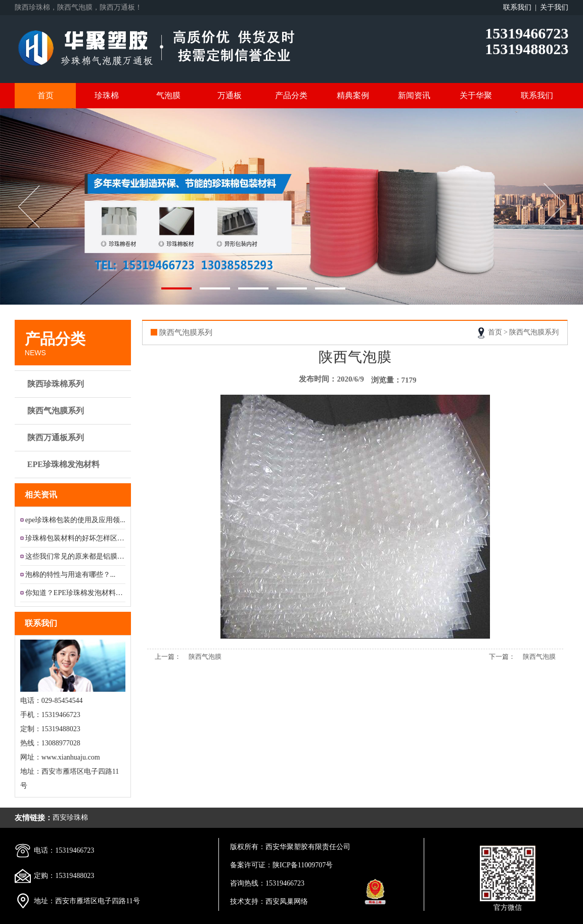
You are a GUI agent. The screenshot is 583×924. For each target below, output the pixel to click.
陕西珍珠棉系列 (74, 384)
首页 (46, 95)
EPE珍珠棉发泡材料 (74, 465)
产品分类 (291, 95)
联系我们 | (522, 7)
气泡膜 (168, 95)
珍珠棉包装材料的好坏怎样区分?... (75, 538)
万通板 (230, 95)
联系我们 (537, 95)
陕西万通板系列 (74, 438)
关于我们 (554, 7)
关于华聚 (476, 95)
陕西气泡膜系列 (74, 411)
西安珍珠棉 (70, 817)
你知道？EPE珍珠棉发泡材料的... (75, 593)
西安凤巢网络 (287, 901)
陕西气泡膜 (205, 657)
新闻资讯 (414, 95)
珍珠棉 (107, 95)
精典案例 (353, 95)
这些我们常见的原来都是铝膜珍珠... (75, 556)
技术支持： (248, 901)
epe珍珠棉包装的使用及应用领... (75, 520)
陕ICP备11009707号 (303, 865)
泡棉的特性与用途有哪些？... (71, 575)
